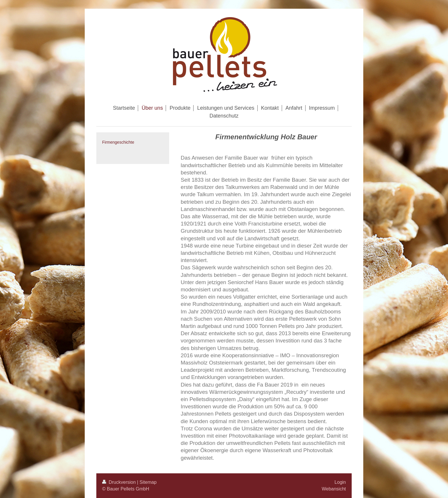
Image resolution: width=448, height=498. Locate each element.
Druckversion (120, 482)
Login (340, 482)
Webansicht (334, 489)
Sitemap (148, 482)
